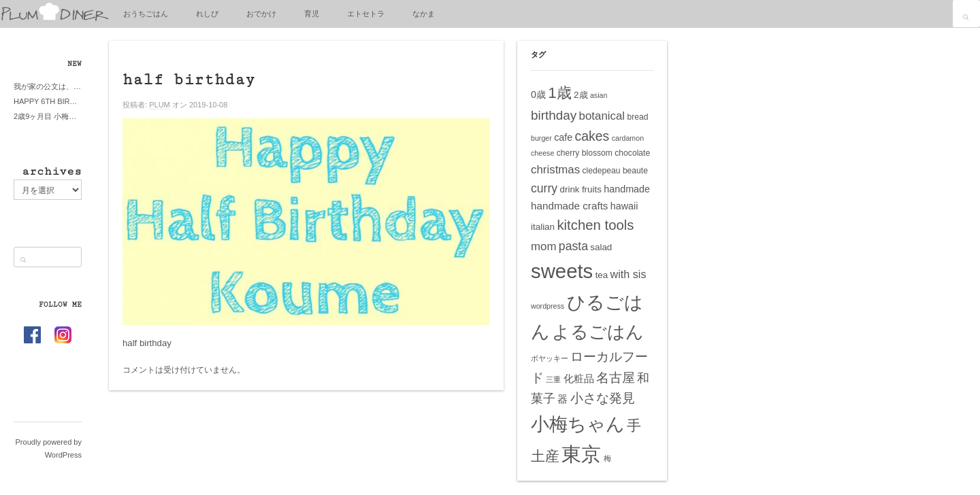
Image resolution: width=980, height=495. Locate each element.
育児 (312, 14)
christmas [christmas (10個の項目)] (555, 170)
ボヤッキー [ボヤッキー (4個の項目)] (550, 358)
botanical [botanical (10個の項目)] (602, 116)
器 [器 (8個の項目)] (562, 399)
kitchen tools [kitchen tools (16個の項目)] (595, 225)
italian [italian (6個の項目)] (543, 227)
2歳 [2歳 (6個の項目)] (581, 95)
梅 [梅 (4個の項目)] (607, 458)
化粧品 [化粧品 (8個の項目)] (579, 378)
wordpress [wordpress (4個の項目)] (548, 306)
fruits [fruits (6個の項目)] (592, 189)
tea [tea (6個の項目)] (602, 275)
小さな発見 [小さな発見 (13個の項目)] (603, 398)
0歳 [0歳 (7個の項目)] (538, 95)
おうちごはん (146, 14)
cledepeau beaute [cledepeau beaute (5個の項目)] (615, 171)
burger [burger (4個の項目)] (541, 138)
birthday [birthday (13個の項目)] (554, 115)
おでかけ (261, 14)
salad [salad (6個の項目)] (601, 247)
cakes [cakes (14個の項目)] (592, 136)
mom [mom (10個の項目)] (544, 246)
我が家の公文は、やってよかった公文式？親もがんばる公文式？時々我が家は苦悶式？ (48, 86)
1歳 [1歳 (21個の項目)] (559, 93)
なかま (424, 14)
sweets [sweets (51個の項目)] (562, 271)
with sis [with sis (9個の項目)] (628, 274)
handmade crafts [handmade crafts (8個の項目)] (569, 206)
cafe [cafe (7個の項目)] (563, 137)
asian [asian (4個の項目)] (599, 95)
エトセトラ (366, 14)
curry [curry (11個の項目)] (544, 188)
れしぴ (207, 14)
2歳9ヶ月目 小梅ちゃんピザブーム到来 (48, 116)
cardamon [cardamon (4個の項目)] (628, 138)
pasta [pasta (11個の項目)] (573, 246)
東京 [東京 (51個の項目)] (581, 454)
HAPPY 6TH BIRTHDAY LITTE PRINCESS (48, 101)
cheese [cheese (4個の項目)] (542, 153)
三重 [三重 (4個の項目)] (553, 379)
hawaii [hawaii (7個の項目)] (624, 206)
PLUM (160, 105)
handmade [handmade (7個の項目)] (627, 189)
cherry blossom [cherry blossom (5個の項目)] (585, 153)
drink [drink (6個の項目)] (569, 189)
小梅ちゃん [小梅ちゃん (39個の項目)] (578, 424)
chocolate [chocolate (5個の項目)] (632, 153)
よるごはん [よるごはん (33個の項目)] (598, 332)
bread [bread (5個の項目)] (637, 117)
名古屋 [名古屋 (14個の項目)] (616, 377)
